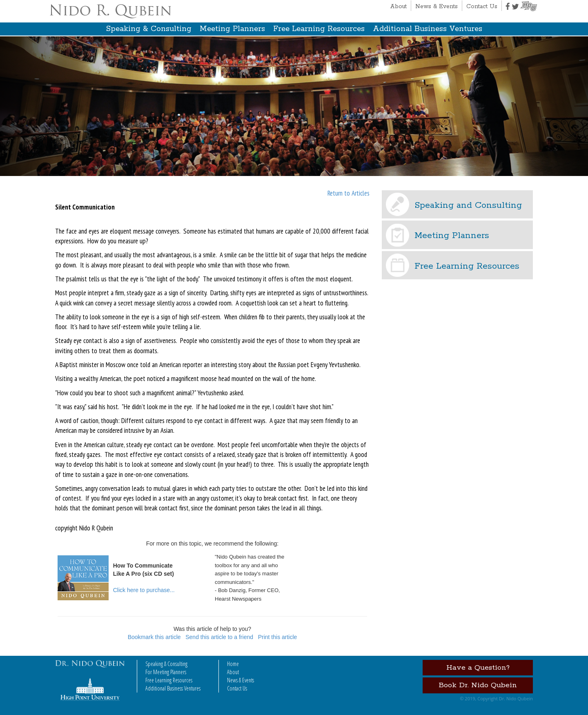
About (398, 7)
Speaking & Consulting (149, 29)
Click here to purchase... (144, 590)
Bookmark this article (154, 637)
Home (233, 664)
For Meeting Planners (166, 672)
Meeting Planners (232, 29)
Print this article (278, 637)
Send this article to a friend (219, 637)
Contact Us (482, 7)
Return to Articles (349, 193)
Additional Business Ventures (428, 29)
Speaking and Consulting (468, 205)
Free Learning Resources (319, 29)
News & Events (437, 7)
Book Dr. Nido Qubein (478, 685)
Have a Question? (478, 668)
